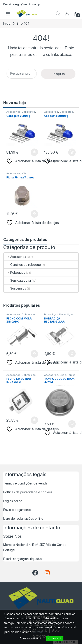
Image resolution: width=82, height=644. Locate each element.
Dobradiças (29, 314)
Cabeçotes (28, 112)
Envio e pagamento (17, 510)
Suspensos (15, 288)
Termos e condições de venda (25, 483)
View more (39, 632)
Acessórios (13, 112)
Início (7, 23)
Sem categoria (17, 280)
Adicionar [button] (34, 152)
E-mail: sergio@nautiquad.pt (22, 4)
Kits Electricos (16, 175)
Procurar (58, 14)
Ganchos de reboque (22, 265)
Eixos (63, 375)
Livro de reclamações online (23, 518)
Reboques (14, 272)
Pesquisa (58, 74)
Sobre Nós (12, 536)
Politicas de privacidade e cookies (28, 492)
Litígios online (13, 501)
